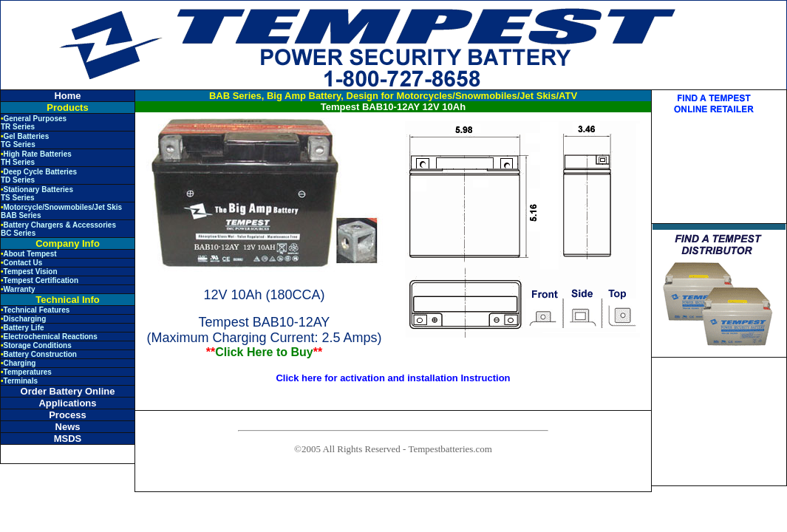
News (68, 427)
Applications (67, 403)
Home (67, 96)
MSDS (68, 439)
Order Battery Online (68, 391)
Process (68, 415)
